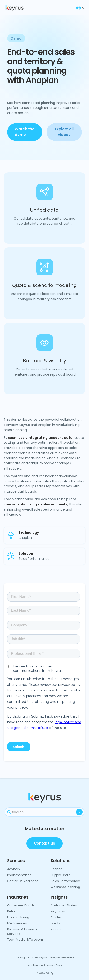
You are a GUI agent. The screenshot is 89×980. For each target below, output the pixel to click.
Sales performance (65, 881)
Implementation (19, 875)
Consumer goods (21, 905)
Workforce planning (65, 887)
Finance (56, 869)
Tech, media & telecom (25, 940)
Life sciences (17, 923)
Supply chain (61, 875)
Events (55, 923)
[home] (20, 8)
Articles (56, 917)
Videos (56, 929)
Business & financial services (22, 931)
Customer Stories (64, 905)
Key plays (58, 911)
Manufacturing (18, 917)
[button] (69, 8)
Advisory (14, 869)
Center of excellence (23, 881)
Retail (11, 911)
